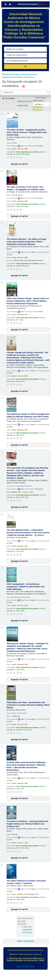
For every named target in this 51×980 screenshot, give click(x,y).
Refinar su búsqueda (26, 941)
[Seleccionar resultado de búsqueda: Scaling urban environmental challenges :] (2, 746)
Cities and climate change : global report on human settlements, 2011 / (28, 301)
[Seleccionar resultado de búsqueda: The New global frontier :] (2, 514)
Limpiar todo (23, 105)
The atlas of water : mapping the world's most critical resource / (27, 132)
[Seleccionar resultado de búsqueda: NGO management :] (2, 568)
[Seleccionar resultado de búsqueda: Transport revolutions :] (2, 805)
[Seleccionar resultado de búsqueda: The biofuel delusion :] (2, 223)
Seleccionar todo (24, 101)
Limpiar (43, 4)
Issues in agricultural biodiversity (22, 486)
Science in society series (19, 713)
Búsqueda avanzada (11, 74)
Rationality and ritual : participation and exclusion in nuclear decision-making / (28, 705)
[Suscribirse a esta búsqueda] (23, 86)
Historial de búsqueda (28, 4)
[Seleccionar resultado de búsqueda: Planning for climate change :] (2, 627)
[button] (5, 4)
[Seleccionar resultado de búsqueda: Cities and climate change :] (2, 283)
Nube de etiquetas (29, 74)
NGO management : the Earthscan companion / (25, 587)
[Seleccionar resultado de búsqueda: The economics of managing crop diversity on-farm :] (2, 452)
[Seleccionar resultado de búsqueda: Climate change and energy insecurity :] (2, 337)
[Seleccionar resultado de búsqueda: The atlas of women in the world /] (2, 171)
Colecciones (29, 77)
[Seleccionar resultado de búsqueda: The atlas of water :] (2, 114)
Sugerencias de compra (12, 77)
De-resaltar (8, 98)
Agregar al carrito (18, 164)
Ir (26, 66)
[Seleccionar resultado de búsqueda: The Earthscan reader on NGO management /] (2, 398)
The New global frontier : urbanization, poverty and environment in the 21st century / (28, 532)
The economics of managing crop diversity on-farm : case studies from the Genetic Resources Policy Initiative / (27, 473)
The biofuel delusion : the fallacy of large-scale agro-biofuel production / (27, 242)
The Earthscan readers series (21, 597)
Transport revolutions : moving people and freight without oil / (27, 824)
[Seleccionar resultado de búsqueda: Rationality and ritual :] (2, 686)
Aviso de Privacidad (26, 967)
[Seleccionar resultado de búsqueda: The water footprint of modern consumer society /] (2, 865)
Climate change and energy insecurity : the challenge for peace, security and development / (28, 358)
